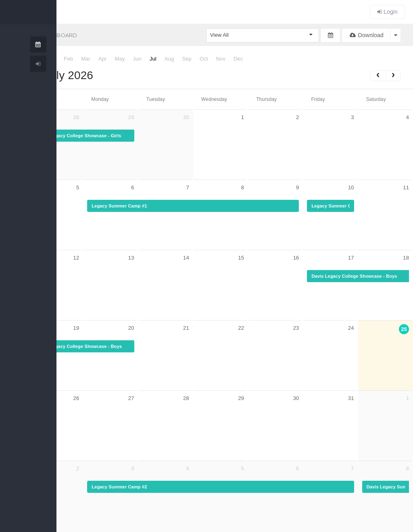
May (120, 59)
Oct (204, 59)
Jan (51, 59)
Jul (153, 59)
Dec (238, 59)
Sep (187, 59)
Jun (137, 59)
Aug (169, 59)
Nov (221, 59)
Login (387, 12)
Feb (68, 59)
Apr (103, 59)
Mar (86, 59)
